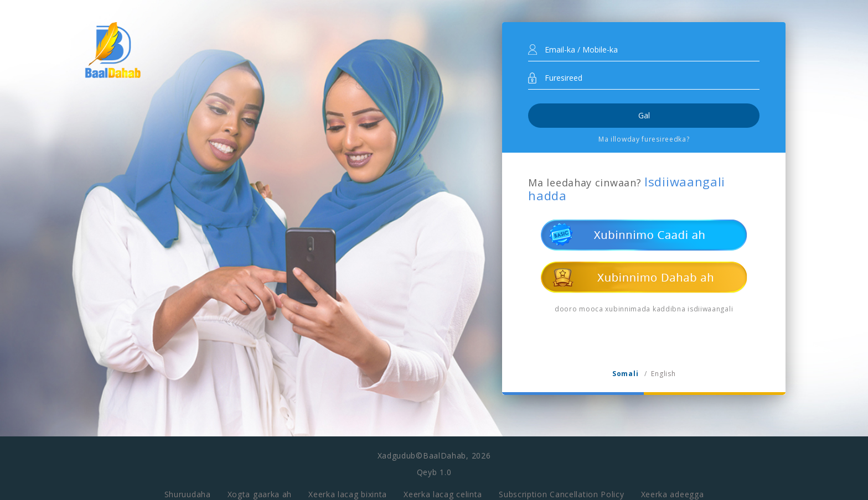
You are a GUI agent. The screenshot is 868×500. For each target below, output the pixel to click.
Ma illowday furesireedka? (644, 139)
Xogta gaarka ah (260, 488)
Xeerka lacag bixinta (348, 488)
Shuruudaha (188, 488)
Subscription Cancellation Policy (561, 488)
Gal (644, 115)
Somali (625, 374)
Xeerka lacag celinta (443, 488)
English (663, 374)
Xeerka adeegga (673, 488)
